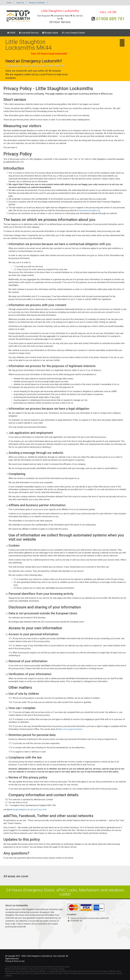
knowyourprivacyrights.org (88, 210)
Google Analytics (20, 810)
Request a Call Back (37, 3)
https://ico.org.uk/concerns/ (70, 729)
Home (9, 3)
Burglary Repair (50, 33)
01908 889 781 (110, 19)
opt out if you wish (38, 810)
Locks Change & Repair (73, 33)
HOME (11, 33)
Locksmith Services (29, 33)
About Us (20, 3)
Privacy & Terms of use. (15, 961)
